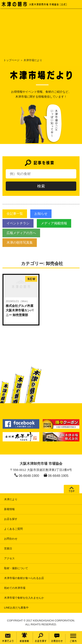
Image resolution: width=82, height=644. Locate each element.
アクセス (9, 558)
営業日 (8, 549)
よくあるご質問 (13, 529)
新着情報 (9, 509)
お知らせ (41, 214)
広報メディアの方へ (21, 233)
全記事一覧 (15, 214)
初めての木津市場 (15, 588)
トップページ (11, 60)
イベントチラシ (18, 223)
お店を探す (11, 519)
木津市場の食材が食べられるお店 (24, 578)
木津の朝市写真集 (20, 243)
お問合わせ (11, 539)
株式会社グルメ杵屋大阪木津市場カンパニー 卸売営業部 (20, 310)
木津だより (11, 499)
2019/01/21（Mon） (18, 301)
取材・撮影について (16, 568)
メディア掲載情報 (54, 223)
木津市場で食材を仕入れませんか (24, 598)
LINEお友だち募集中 (16, 608)
